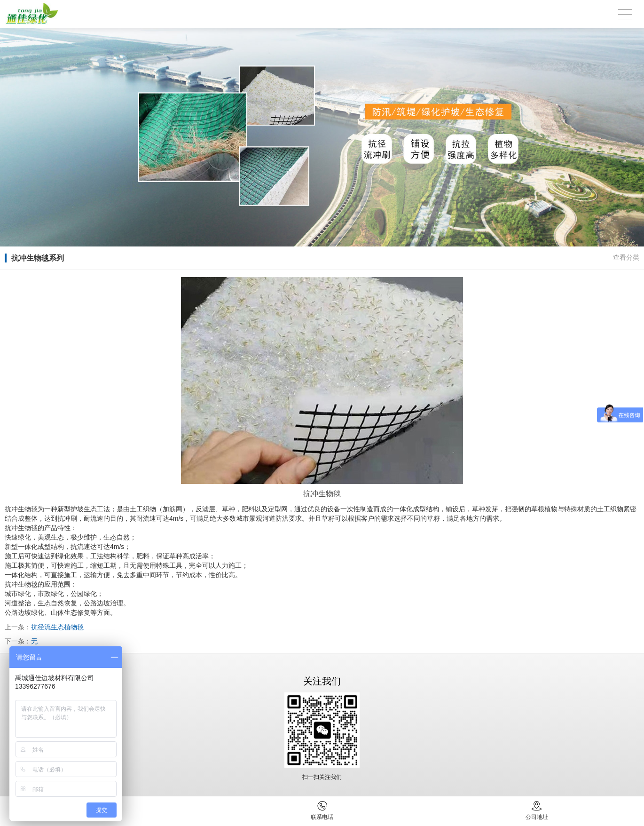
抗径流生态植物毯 (57, 627)
